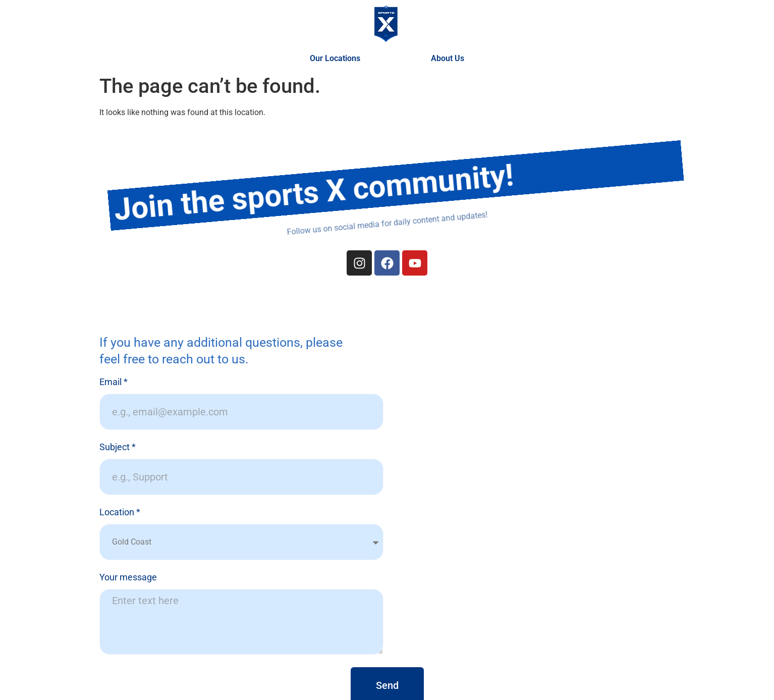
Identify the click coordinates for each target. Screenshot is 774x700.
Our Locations (338, 59)
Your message (128, 578)
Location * (120, 513)
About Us (448, 58)
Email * (114, 382)
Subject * (118, 447)
